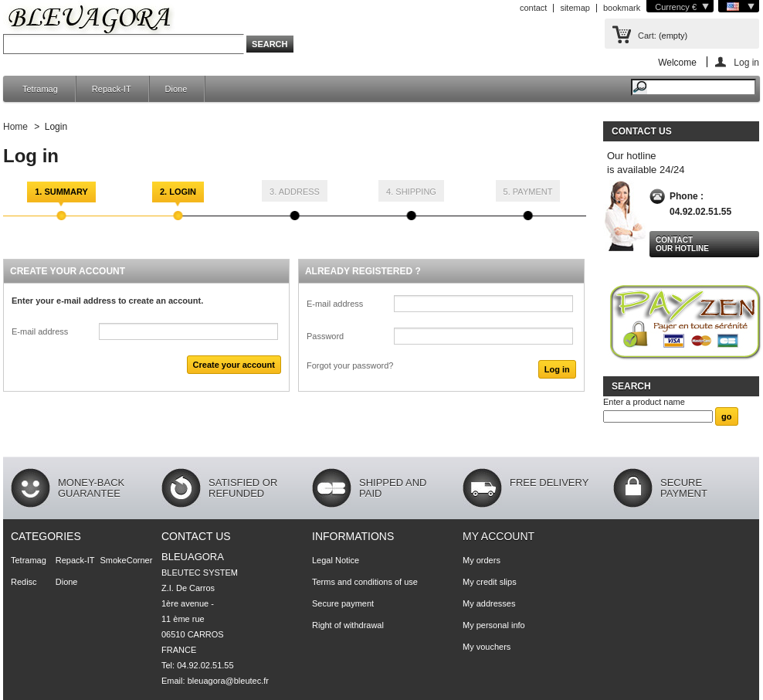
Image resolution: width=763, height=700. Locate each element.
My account (498, 536)
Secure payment (343, 603)
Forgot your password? (350, 365)
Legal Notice (336, 560)
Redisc (24, 582)
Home (15, 127)
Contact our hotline (682, 244)
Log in (746, 62)
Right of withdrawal (348, 625)
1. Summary (61, 192)
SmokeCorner (127, 560)
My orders (482, 560)
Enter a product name (644, 402)
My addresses (489, 603)
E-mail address (40, 331)
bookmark (622, 8)
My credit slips (490, 582)
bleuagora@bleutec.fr (228, 681)
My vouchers (487, 647)
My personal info (494, 625)
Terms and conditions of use (365, 582)
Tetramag (40, 89)
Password (325, 336)
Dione (176, 89)
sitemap (575, 8)
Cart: (647, 36)
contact (533, 8)
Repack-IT (112, 89)
